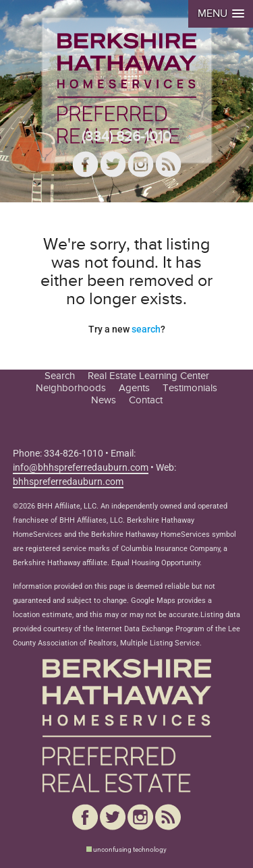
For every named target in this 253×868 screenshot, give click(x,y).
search (146, 329)
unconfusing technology (130, 849)
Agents (134, 388)
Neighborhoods (71, 388)
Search (60, 376)
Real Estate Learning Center (148, 376)
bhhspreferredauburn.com (68, 482)
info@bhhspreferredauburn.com (81, 467)
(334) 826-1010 (126, 137)
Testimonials (190, 388)
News (104, 400)
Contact (146, 400)
